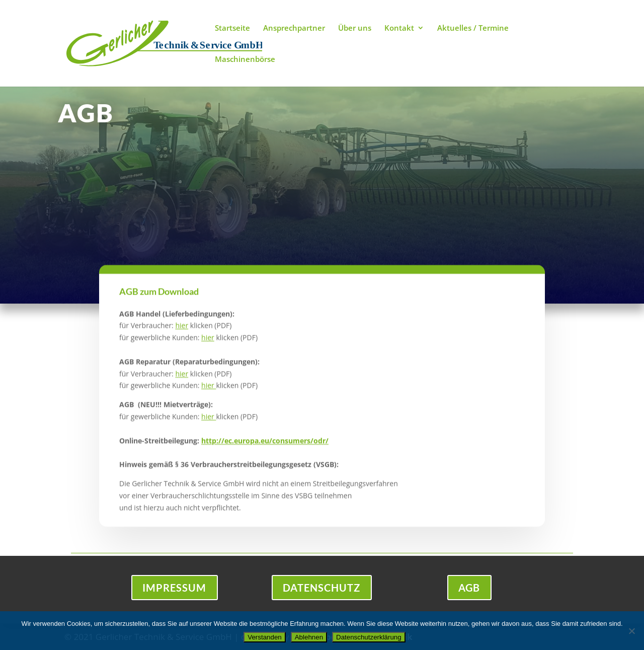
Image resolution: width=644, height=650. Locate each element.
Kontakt (399, 28)
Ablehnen (309, 637)
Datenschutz (322, 588)
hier (182, 336)
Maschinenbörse (245, 60)
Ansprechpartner (294, 28)
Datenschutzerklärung (369, 637)
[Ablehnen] (631, 631)
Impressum (175, 588)
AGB (469, 588)
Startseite (232, 28)
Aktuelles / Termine (473, 28)
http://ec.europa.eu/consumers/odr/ (265, 451)
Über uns (355, 28)
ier (210, 348)
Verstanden (264, 637)
